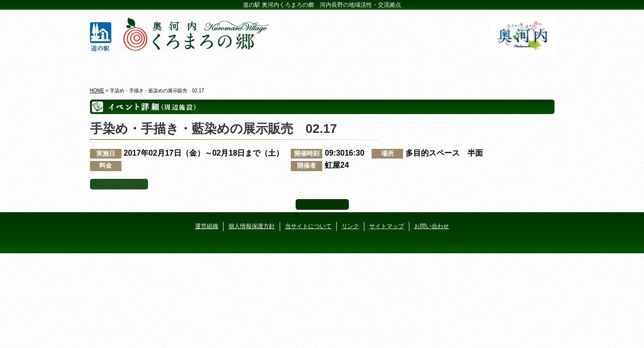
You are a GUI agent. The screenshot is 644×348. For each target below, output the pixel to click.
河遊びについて (439, 67)
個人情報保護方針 (252, 226)
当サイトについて (308, 226)
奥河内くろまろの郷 (127, 67)
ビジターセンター (205, 67)
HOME (97, 91)
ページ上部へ (322, 204)
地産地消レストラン (361, 67)
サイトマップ (387, 226)
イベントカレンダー (283, 67)
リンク (350, 226)
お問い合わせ (432, 226)
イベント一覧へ (119, 184)
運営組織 (207, 226)
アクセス (517, 67)
